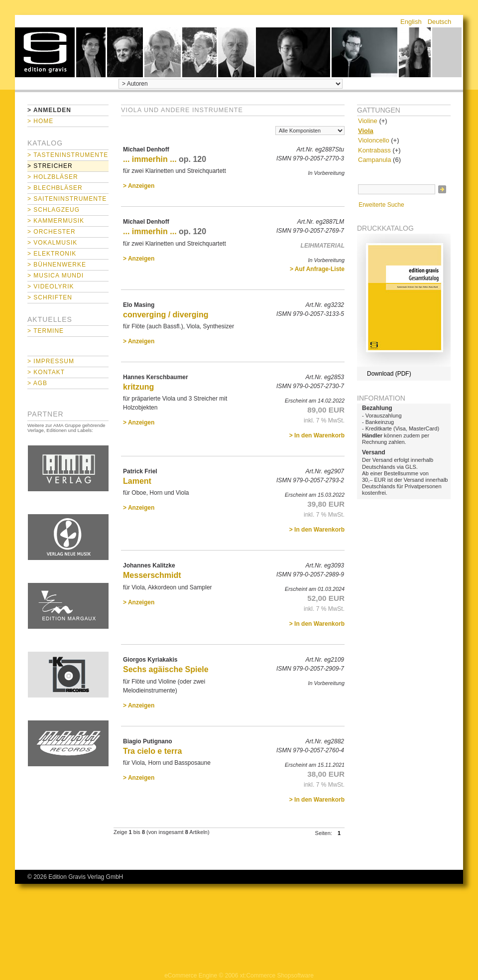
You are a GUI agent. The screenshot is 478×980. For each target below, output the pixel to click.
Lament (137, 481)
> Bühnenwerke (57, 265)
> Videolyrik (51, 286)
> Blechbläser (55, 188)
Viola (366, 131)
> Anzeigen (139, 186)
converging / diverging (166, 315)
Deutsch (440, 22)
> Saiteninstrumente (67, 199)
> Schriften (50, 297)
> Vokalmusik (52, 243)
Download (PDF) (389, 374)
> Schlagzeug (54, 210)
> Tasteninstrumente (68, 155)
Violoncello (374, 140)
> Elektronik (52, 254)
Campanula (375, 160)
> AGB (37, 383)
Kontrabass (374, 150)
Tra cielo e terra (152, 751)
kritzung (138, 387)
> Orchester (52, 232)
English (411, 22)
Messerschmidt (152, 575)
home (45, 52)
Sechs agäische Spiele (166, 669)
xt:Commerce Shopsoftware (277, 976)
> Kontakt (46, 372)
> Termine (46, 331)
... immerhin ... (150, 159)
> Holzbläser (53, 177)
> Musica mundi (56, 276)
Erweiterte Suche (381, 205)
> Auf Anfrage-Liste (317, 269)
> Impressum (51, 361)
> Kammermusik (56, 221)
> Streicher (50, 166)
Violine (368, 121)
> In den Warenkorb (317, 435)
